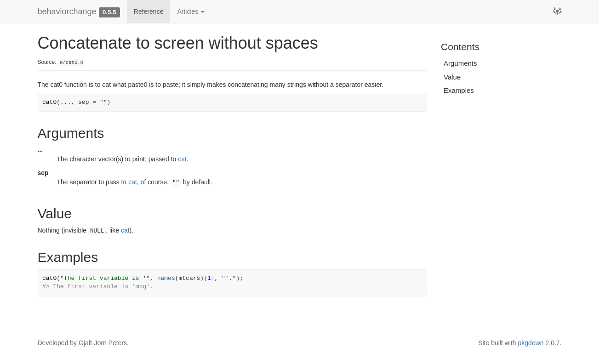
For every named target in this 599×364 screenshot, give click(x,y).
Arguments (460, 63)
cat (182, 159)
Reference (149, 11)
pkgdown (531, 343)
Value (452, 77)
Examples (459, 90)
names (166, 278)
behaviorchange (67, 11)
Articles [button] (191, 11)
